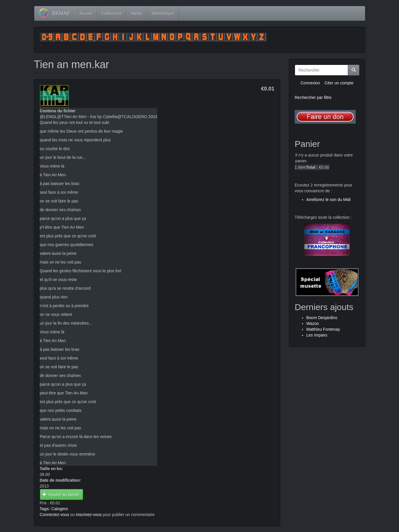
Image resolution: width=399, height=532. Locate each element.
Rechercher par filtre (313, 97)
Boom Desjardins (322, 318)
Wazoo (313, 323)
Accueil (86, 13)
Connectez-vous (54, 515)
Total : (312, 167)
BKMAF (61, 13)
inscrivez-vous (89, 515)
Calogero (60, 509)
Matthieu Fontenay (323, 329)
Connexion (310, 83)
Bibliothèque (163, 13)
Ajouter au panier (61, 494)
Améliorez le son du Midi (329, 200)
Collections (112, 13)
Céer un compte (339, 83)
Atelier (137, 13)
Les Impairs (317, 335)
